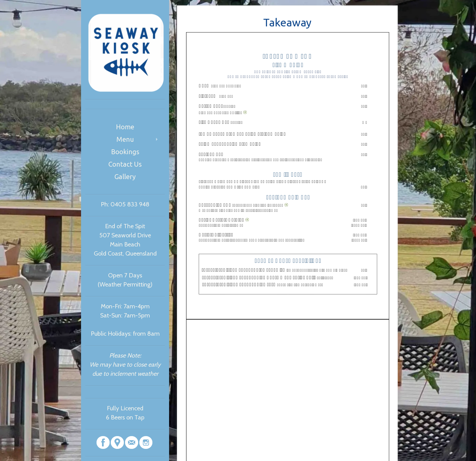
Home (125, 127)
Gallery (125, 176)
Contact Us (125, 164)
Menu (125, 139)
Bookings (125, 152)
